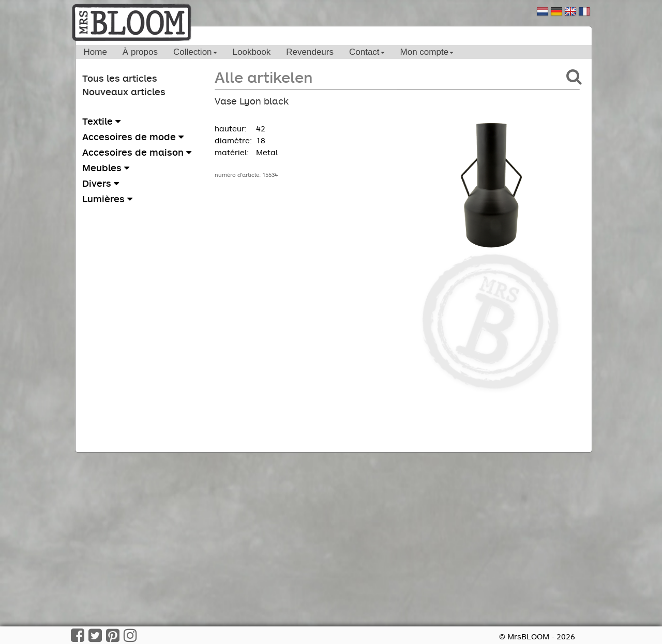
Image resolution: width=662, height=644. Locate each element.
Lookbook (252, 52)
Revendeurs (310, 52)
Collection (195, 52)
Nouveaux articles (124, 92)
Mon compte (427, 52)
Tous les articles (120, 78)
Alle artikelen (264, 77)
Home (95, 52)
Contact (367, 52)
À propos (140, 52)
